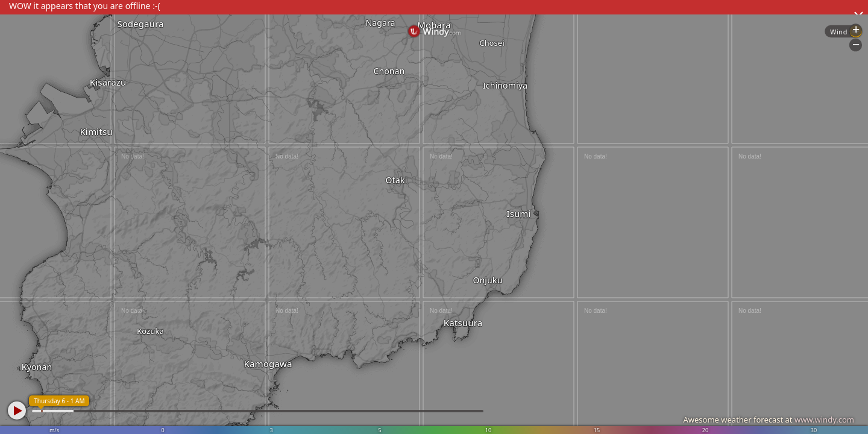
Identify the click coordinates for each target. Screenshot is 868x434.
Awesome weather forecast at (769, 420)
